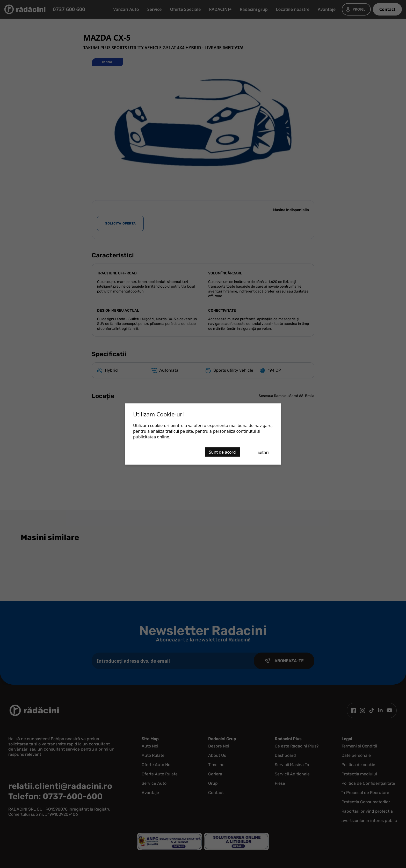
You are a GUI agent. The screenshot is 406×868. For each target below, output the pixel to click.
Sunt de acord (222, 452)
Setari (263, 452)
